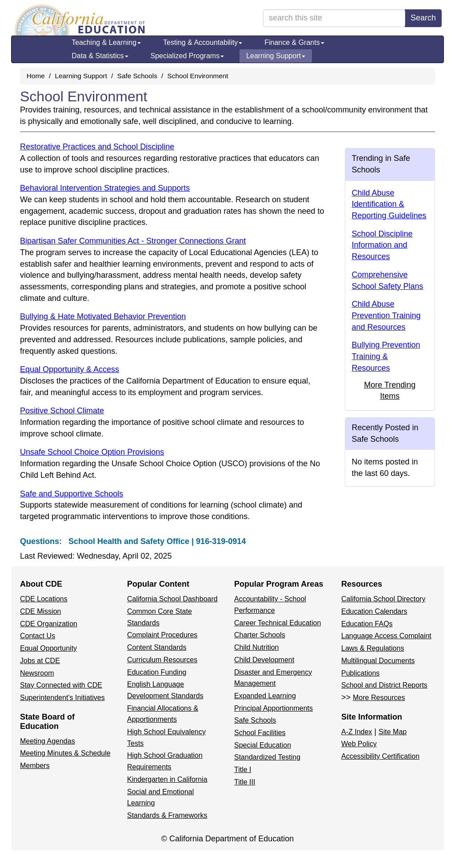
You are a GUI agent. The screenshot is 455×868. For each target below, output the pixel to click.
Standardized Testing (267, 757)
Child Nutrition (256, 647)
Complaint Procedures (162, 635)
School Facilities (260, 733)
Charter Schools (260, 635)
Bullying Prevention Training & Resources (386, 356)
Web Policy (359, 744)
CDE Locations (44, 599)
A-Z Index (357, 732)
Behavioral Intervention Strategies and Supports (105, 188)
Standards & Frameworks (167, 815)
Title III (245, 782)
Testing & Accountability (203, 42)
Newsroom (37, 673)
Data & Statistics (100, 56)
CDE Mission (40, 611)
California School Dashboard (172, 599)
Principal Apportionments (273, 708)
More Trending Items (390, 391)
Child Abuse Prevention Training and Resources (386, 315)
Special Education (263, 745)
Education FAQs (367, 624)
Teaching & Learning (106, 42)
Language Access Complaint (386, 636)
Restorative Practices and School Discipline (97, 147)
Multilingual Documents (378, 661)
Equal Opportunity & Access (70, 369)
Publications (360, 673)
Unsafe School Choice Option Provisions (92, 452)
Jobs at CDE (40, 661)
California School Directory (383, 599)
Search (423, 18)
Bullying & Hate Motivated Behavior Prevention (103, 316)
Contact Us (38, 636)
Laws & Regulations (373, 648)
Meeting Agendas (48, 741)
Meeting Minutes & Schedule (65, 753)
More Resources (379, 698)
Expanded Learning (265, 696)
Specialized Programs (188, 56)
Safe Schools (137, 76)
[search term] (334, 18)
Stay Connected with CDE (61, 685)
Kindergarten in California (167, 779)
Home (36, 76)
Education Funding (157, 672)
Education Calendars (374, 611)
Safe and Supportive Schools (72, 494)
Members (35, 766)
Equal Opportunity (48, 648)
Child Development (264, 660)
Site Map (393, 732)
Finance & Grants (294, 42)
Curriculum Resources (162, 660)
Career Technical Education (277, 623)
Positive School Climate (62, 411)
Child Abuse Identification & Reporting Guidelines (389, 204)
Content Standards (157, 647)
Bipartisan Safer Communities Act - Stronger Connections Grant (133, 241)
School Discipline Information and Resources (382, 245)
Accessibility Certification (380, 756)
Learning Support (276, 56)
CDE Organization (49, 624)
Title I (243, 770)
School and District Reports (384, 685)
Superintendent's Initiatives (62, 698)
